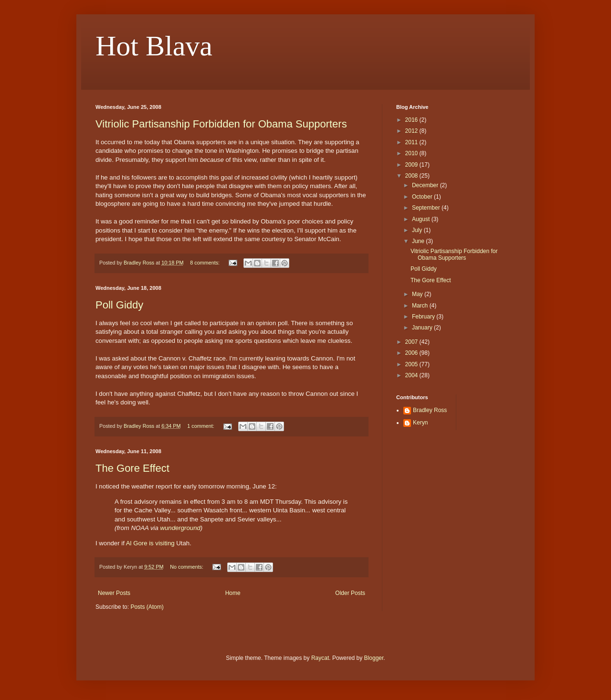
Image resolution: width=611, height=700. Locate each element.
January (423, 328)
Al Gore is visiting (150, 543)
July (418, 230)
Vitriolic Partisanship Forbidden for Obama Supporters (221, 124)
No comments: (187, 567)
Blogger (374, 658)
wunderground (180, 528)
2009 (412, 165)
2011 (412, 142)
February (424, 317)
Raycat (320, 658)
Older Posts (350, 593)
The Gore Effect (132, 468)
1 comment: (201, 426)
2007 (412, 342)
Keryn (420, 423)
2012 (412, 131)
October (423, 197)
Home (233, 593)
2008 (412, 176)
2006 (412, 353)
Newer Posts (114, 593)
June (419, 241)
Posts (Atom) (147, 607)
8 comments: (205, 263)
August (422, 219)
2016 (412, 120)
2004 (412, 375)
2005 (412, 364)
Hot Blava (154, 46)
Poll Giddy (119, 305)
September (427, 208)
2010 (412, 153)
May (418, 294)
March (421, 306)
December (426, 185)
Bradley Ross (430, 410)
